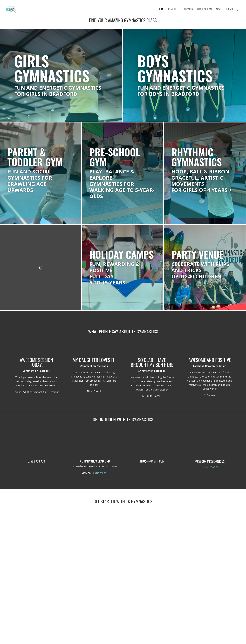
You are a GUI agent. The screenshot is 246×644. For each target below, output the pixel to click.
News (219, 9)
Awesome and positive (210, 360)
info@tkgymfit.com (152, 461)
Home (161, 9)
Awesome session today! (36, 362)
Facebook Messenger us (210, 461)
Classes (172, 9)
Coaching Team (204, 9)
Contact (230, 9)
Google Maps (99, 473)
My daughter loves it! (94, 360)
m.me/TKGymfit (210, 467)
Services (188, 9)
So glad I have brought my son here (152, 362)
